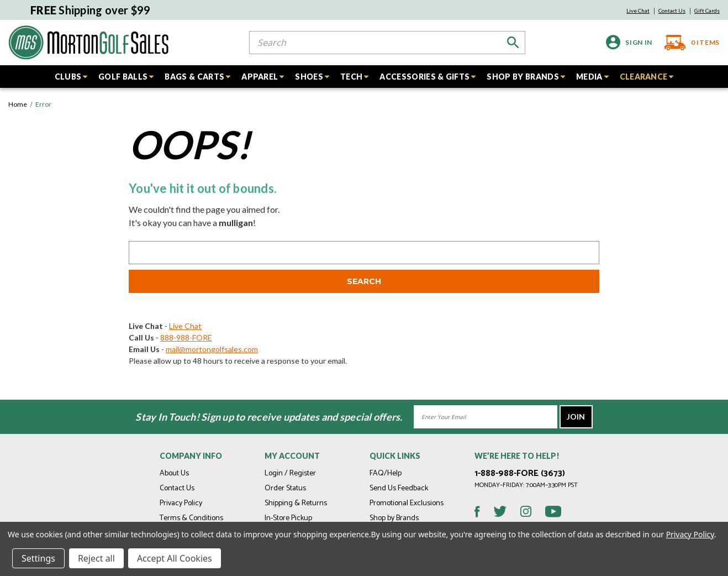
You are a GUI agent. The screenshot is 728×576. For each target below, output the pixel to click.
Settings (38, 558)
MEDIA (592, 77)
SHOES (312, 77)
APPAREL (263, 77)
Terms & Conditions (191, 518)
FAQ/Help (386, 473)
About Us (174, 473)
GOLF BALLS (126, 77)
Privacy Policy (181, 503)
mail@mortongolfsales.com (212, 349)
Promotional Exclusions (407, 503)
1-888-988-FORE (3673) (520, 473)
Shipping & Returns (296, 503)
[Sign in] (629, 42)
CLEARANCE (647, 77)
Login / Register (290, 473)
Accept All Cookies (175, 558)
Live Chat (638, 11)
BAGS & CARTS (197, 77)
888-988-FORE (186, 337)
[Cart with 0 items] (689, 43)
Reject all (96, 558)
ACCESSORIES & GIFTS (428, 77)
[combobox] (387, 43)
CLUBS (71, 77)
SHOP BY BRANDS (526, 77)
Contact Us (672, 11)
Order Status (285, 488)
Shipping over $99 (91, 10)
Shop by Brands (394, 518)
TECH (354, 77)
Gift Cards (707, 11)
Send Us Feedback (399, 488)
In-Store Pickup (288, 518)
